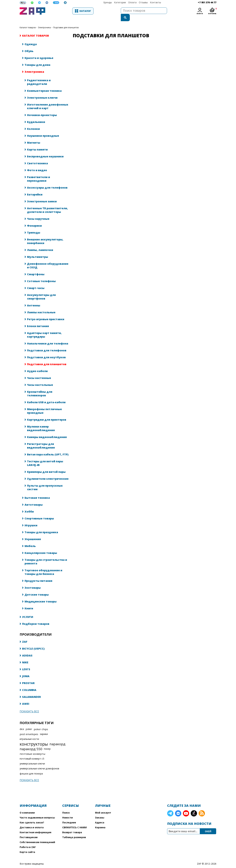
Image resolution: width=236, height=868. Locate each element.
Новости (68, 811)
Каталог (65, 11)
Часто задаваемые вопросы (37, 811)
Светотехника (37, 157)
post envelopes (29, 728)
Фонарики (34, 219)
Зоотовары (33, 581)
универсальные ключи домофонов (39, 762)
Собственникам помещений (37, 836)
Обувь (29, 44)
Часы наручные (38, 212)
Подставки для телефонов (47, 344)
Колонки (33, 122)
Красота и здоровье (39, 51)
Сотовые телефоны (41, 275)
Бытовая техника (37, 491)
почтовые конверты (32, 747)
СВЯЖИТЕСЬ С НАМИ (74, 821)
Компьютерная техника (44, 84)
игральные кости (29, 732)
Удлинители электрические (48, 472)
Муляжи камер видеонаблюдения (41, 422)
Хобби (29, 505)
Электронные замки (42, 195)
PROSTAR (28, 676)
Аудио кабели (37, 364)
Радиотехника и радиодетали (39, 75)
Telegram (170, 807)
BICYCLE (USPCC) (33, 642)
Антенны (34, 299)
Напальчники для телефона (48, 337)
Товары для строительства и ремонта (46, 555)
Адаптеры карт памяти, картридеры (44, 328)
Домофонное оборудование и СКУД (48, 259)
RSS (202, 807)
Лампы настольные (41, 306)
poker (29, 723)
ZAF (25, 635)
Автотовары (34, 498)
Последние (69, 816)
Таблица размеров (74, 831)
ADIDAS (27, 649)
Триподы (34, 226)
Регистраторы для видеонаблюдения (41, 439)
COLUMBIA (29, 683)
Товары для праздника (41, 526)
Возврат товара (72, 826)
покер (47, 742)
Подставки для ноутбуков (46, 351)
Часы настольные (40, 378)
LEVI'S (26, 663)
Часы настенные (39, 371)
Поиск (66, 806)
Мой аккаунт (103, 806)
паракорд (57, 737)
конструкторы (34, 737)
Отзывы (143, 2)
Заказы (100, 811)
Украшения (33, 533)
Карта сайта (27, 845)
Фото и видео (37, 164)
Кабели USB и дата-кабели (46, 396)
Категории (120, 2)
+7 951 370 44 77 (207, 2)
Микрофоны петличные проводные (44, 404)
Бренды (108, 2)
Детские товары (37, 588)
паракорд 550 (31, 742)
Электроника (44, 21)
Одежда (31, 38)
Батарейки (35, 188)
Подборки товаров (36, 617)
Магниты (34, 136)
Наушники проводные (43, 129)
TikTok (194, 807)
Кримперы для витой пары (46, 465)
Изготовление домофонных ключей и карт (48, 100)
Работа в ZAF (28, 841)
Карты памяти (37, 143)
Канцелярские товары (41, 546)
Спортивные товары (39, 512)
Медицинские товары (41, 595)
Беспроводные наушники (45, 150)
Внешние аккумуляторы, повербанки (45, 235)
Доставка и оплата (32, 821)
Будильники (36, 115)
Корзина (100, 821)
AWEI (26, 697)
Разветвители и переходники (39, 172)
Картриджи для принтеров (47, 413)
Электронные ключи (42, 91)
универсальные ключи (32, 757)
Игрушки (31, 519)
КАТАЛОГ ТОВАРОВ (28, 21)
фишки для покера (31, 767)
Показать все (29, 705)
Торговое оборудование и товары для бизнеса (43, 566)
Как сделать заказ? (32, 816)
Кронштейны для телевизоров (40, 387)
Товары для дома (37, 58)
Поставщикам (29, 831)
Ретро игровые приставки (46, 313)
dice (22, 723)
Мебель (30, 539)
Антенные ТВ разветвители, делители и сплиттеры (47, 204)
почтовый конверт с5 (32, 752)
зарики (44, 727)
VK (178, 807)
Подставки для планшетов (47, 358)
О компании (27, 806)
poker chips (41, 723)
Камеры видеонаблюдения (47, 430)
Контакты (155, 2)
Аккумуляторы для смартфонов (41, 290)
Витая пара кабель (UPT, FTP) (48, 448)
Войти (200, 14)
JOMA (26, 670)
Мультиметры (38, 250)
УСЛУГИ (28, 610)
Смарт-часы (36, 281)
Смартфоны (36, 268)
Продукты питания (38, 574)
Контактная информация (35, 826)
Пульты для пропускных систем (45, 481)
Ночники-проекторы (42, 108)
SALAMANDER (31, 690)
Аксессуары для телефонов (47, 181)
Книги (29, 602)
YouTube (186, 807)
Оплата (132, 2)
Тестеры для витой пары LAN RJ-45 (45, 457)
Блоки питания (38, 320)
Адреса (100, 816)
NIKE (25, 656)
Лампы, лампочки (40, 243)
